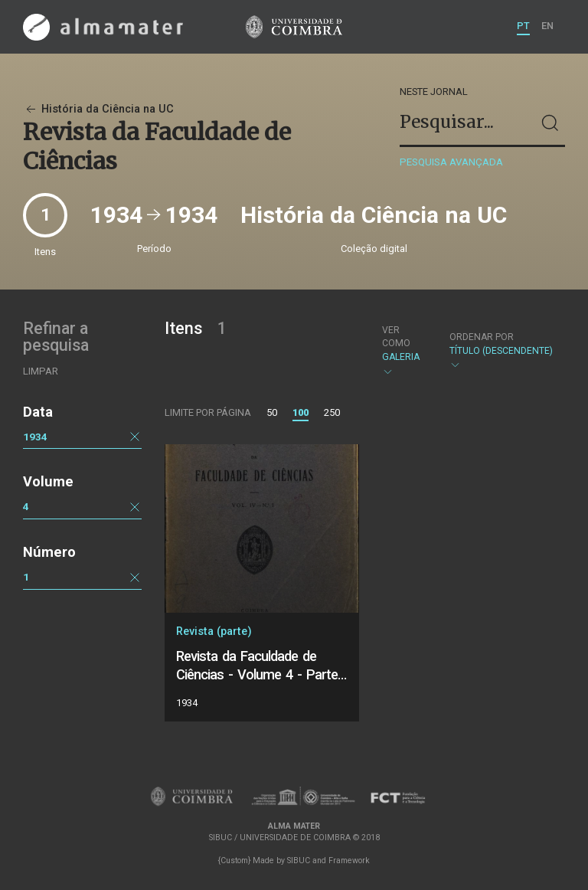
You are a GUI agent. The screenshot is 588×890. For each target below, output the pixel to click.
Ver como (396, 337)
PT (523, 26)
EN (547, 26)
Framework (349, 861)
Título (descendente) (501, 351)
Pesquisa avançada (451, 162)
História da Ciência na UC (98, 109)
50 (272, 412)
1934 (35, 437)
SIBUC (299, 861)
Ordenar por (482, 337)
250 (332, 412)
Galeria (403, 351)
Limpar (41, 371)
